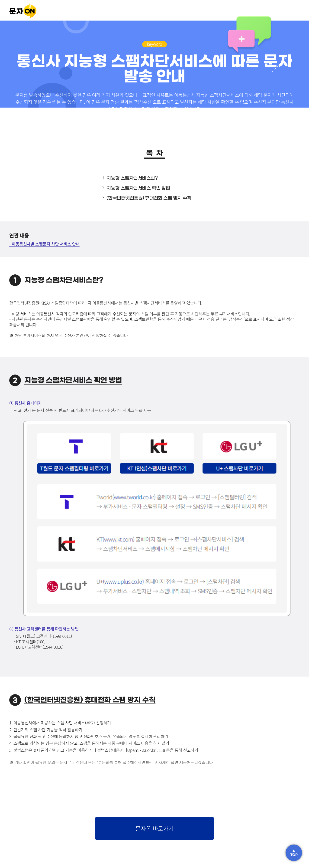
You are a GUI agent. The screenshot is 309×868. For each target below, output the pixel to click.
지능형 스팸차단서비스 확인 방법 (138, 188)
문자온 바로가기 (154, 828)
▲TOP (294, 853)
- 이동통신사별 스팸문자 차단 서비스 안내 (44, 244)
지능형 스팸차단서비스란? (132, 178)
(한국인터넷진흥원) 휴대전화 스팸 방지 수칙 (149, 198)
